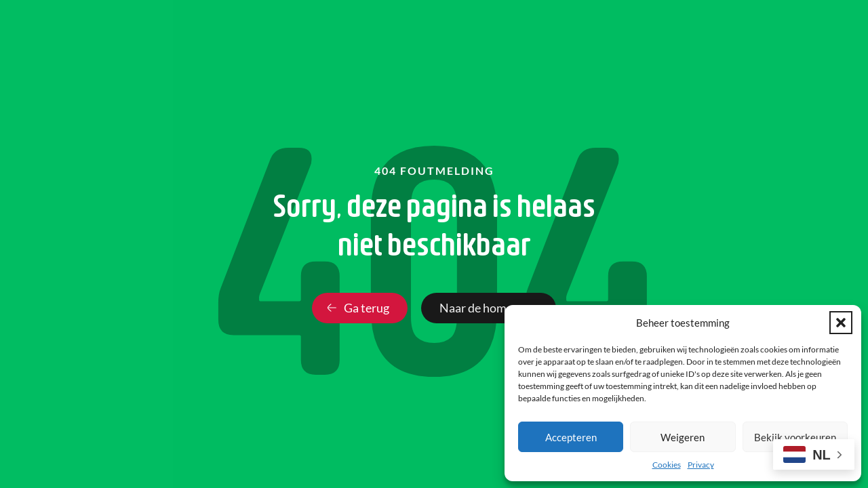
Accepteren (571, 437)
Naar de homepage (489, 308)
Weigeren (683, 437)
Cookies (667, 465)
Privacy (701, 465)
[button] (841, 323)
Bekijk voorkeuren (795, 437)
